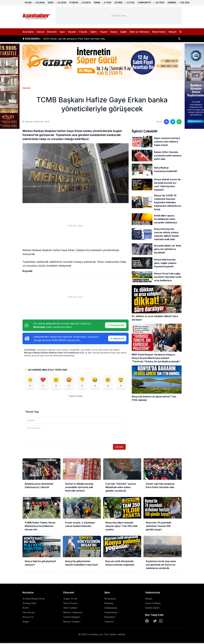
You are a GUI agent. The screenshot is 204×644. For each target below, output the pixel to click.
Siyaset (72, 32)
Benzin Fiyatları (72, 623)
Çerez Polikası (153, 604)
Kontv (26, 609)
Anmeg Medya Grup (34, 600)
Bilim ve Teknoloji (139, 32)
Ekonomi (52, 32)
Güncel (40, 32)
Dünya (114, 32)
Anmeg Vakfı (29, 604)
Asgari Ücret (70, 600)
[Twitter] (155, 622)
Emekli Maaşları (72, 618)
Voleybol (109, 623)
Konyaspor (110, 600)
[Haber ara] (179, 39)
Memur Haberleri (73, 613)
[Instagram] (161, 622)
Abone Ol (117, 338)
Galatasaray (111, 609)
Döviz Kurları (70, 604)
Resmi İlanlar (159, 32)
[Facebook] (147, 622)
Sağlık (123, 32)
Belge (26, 623)
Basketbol (110, 618)
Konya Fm (28, 618)
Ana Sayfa (28, 32)
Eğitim (94, 32)
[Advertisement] (119, 16)
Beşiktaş (109, 604)
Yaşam (104, 32)
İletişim (173, 32)
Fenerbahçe (111, 613)
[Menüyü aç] (180, 32)
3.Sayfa (83, 32)
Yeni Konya (29, 613)
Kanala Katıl (116, 325)
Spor (62, 32)
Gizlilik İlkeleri (152, 609)
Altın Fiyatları (71, 609)
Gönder (119, 448)
